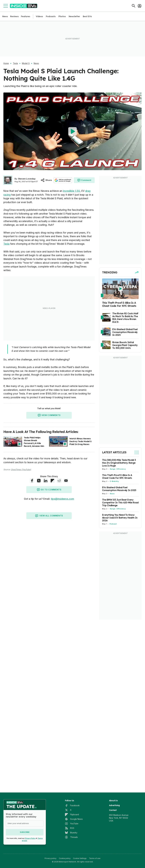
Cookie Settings (80, 858)
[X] (68, 810)
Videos (39, 16)
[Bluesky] (71, 833)
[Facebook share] (32, 481)
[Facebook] (72, 805)
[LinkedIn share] (46, 481)
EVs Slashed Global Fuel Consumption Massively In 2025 (119, 489)
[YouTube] (72, 824)
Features (26, 16)
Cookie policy (65, 858)
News (5, 16)
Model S (26, 63)
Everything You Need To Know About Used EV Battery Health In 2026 (120, 518)
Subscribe (25, 832)
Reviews (14, 16)
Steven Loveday (27, 179)
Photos (62, 16)
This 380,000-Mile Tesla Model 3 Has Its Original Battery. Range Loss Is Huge (119, 463)
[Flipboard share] (52, 481)
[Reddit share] (59, 481)
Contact (113, 810)
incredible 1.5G (72, 191)
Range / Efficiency (118, 469)
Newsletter (74, 16)
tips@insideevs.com (62, 499)
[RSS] (70, 828)
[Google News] (74, 819)
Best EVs (87, 16)
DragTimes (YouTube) (21, 470)
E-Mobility (114, 481)
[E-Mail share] (66, 481)
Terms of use (95, 858)
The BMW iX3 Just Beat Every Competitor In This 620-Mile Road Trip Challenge (120, 503)
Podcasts (51, 16)
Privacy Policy (30, 838)
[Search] (134, 6)
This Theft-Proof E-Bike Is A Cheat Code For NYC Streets (117, 477)
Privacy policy (50, 858)
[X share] (39, 481)
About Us (113, 801)
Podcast (113, 524)
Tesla (15, 63)
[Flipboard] (72, 815)
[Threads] (71, 837)
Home (6, 63)
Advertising (114, 805)
